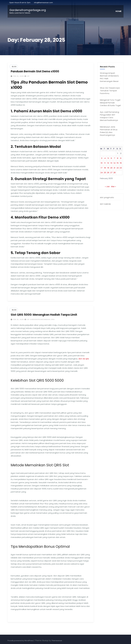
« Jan (107, 186)
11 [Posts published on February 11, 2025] (105, 163)
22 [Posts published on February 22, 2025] (118, 168)
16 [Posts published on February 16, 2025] (121, 163)
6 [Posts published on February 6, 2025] (111, 158)
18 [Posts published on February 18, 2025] (105, 168)
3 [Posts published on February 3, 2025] (102, 158)
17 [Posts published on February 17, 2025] (102, 168)
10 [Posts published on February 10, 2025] (102, 163)
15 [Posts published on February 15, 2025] (118, 163)
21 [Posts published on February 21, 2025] (114, 168)
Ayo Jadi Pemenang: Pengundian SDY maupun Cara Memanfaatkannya (110, 116)
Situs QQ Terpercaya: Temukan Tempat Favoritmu (110, 91)
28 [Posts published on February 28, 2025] (114, 173)
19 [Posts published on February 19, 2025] (108, 168)
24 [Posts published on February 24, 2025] (102, 173)
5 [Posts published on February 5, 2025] (108, 158)
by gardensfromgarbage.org (40, 319)
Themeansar (57, 641)
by (27, 76)
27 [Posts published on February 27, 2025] (111, 173)
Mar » (114, 186)
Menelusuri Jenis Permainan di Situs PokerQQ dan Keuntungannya (109, 131)
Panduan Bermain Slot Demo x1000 (35, 71)
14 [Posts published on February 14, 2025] (114, 163)
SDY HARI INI (105, 204)
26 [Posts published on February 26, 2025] (108, 173)
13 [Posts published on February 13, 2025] (111, 163)
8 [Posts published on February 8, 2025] (118, 158)
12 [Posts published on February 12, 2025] (108, 163)
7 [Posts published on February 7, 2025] (114, 158)
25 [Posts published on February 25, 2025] (105, 173)
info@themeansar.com (43, 3)
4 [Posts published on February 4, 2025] (105, 158)
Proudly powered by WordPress (21, 641)
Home (119, 11)
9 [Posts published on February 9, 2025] (121, 158)
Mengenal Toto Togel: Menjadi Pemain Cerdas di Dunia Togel (110, 103)
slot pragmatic (107, 197)
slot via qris (84, 359)
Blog (14, 67)
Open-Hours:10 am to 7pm (20, 3)
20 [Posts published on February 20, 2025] (111, 168)
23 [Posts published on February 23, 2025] (121, 168)
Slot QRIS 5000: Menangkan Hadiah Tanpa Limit (44, 315)
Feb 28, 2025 (18, 76)
